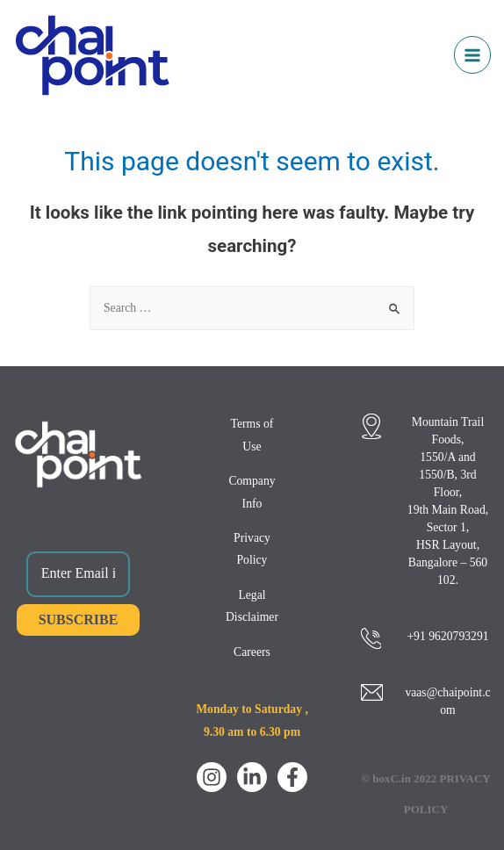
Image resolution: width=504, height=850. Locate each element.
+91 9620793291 (447, 636)
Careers (252, 652)
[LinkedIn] (252, 777)
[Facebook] (292, 777)
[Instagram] (212, 777)
